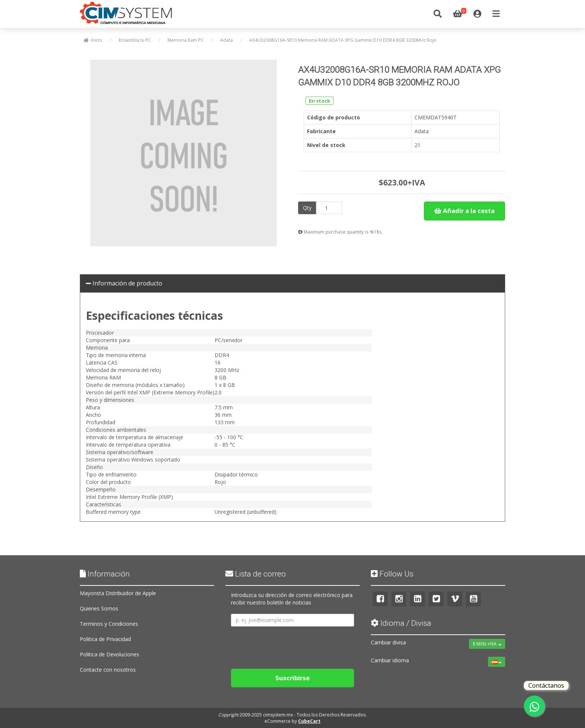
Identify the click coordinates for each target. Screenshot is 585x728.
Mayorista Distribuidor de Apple (118, 593)
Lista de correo (256, 574)
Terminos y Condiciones (109, 624)
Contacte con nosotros (108, 670)
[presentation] (288, 645)
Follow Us (392, 574)
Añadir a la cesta (464, 211)
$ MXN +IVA (487, 644)
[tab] (292, 284)
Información (105, 574)
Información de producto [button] (124, 283)
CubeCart (309, 721)
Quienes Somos (99, 608)
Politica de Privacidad (105, 639)
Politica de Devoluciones (110, 654)
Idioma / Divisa (401, 623)
